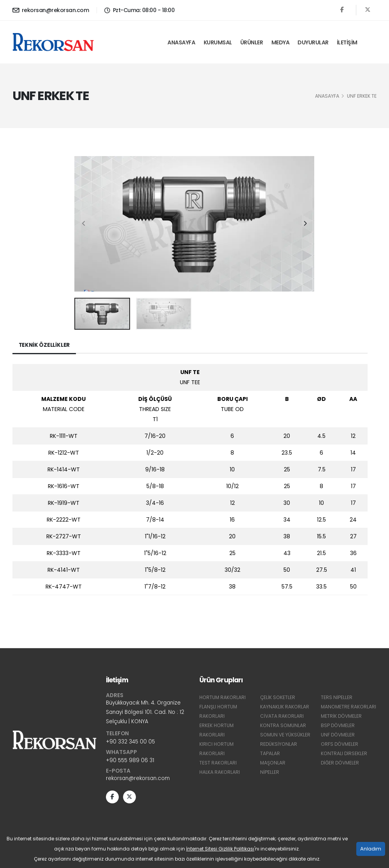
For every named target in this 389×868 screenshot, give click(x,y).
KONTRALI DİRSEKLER (344, 763)
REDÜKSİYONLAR (279, 744)
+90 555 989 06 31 (131, 761)
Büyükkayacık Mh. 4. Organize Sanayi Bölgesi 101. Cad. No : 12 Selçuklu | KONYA (147, 713)
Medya (281, 42)
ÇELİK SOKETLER (278, 697)
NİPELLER (270, 772)
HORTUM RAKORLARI (223, 697)
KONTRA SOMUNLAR (284, 725)
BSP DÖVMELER (339, 735)
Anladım (371, 849)
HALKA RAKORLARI (220, 772)
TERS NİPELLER (337, 697)
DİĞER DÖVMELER (341, 772)
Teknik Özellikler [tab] (45, 345)
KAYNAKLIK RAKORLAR (285, 707)
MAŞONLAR (273, 763)
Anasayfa (181, 42)
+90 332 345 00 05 (131, 743)
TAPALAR (270, 753)
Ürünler (252, 42)
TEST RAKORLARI (218, 763)
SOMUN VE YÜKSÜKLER (286, 735)
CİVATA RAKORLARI (282, 716)
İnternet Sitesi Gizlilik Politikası (220, 849)
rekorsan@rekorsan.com (51, 10)
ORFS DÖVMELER (341, 753)
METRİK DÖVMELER (342, 725)
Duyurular (313, 42)
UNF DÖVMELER (339, 744)
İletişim (347, 42)
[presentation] (84, 224)
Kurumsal (218, 42)
